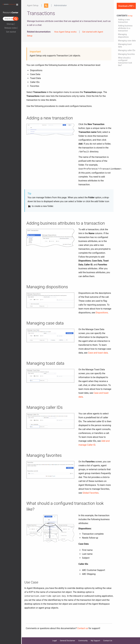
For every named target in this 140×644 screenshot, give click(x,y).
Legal (54, 641)
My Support (95, 641)
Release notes (11, 28)
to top (130, 16)
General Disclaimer (68, 641)
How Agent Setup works (65, 32)
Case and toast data (98, 353)
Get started (11, 32)
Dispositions (102, 313)
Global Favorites (91, 493)
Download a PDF (126, 6)
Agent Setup (33, 5)
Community (83, 641)
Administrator (60, 5)
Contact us (83, 628)
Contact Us (108, 641)
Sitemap (10, 24)
